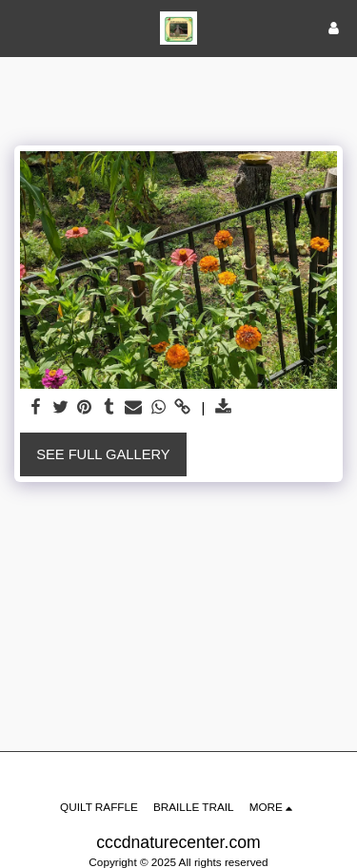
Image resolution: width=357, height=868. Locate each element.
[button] (21, 28)
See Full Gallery (103, 454)
